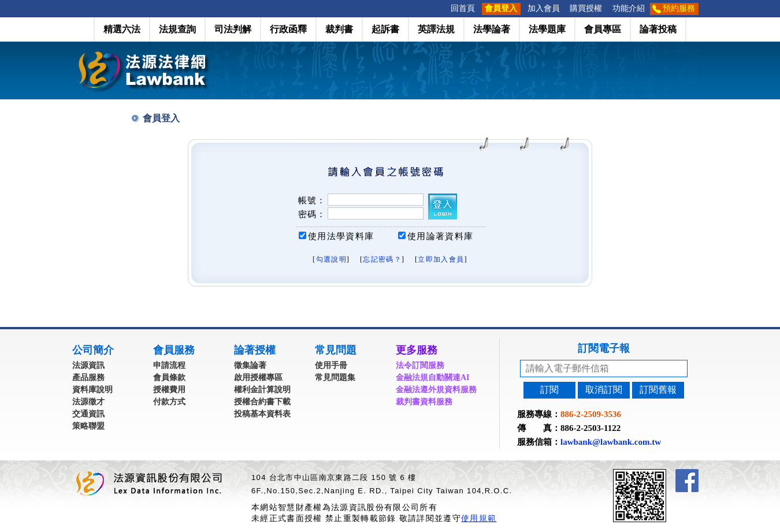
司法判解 (233, 29)
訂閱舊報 (658, 390)
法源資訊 (88, 365)
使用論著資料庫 (440, 236)
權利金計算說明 (262, 390)
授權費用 (169, 390)
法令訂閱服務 (420, 365)
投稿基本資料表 (262, 414)
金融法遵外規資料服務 (436, 390)
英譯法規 (436, 29)
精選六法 (122, 29)
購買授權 (586, 8)
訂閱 (549, 390)
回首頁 (463, 8)
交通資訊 (88, 414)
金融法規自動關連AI (433, 377)
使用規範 (479, 518)
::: (442, 8)
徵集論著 (250, 365)
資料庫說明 (92, 390)
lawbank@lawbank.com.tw (611, 442)
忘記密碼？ (382, 259)
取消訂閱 (604, 390)
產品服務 (88, 377)
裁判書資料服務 (424, 402)
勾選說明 (331, 259)
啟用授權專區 (258, 377)
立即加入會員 (441, 259)
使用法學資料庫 (341, 236)
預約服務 (679, 8)
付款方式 (169, 402)
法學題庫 (547, 29)
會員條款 (169, 377)
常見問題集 (335, 377)
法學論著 (492, 29)
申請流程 (169, 365)
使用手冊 (331, 365)
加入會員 (544, 8)
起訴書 (385, 29)
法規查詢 (177, 29)
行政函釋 (288, 29)
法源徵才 (88, 402)
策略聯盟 (88, 426)
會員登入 (501, 8)
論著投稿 (658, 29)
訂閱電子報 (604, 348)
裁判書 (339, 29)
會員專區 (603, 29)
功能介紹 (629, 8)
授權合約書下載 (262, 402)
